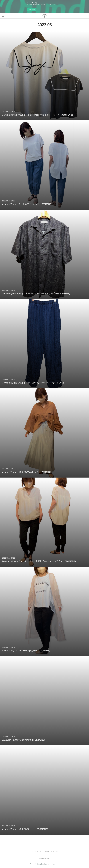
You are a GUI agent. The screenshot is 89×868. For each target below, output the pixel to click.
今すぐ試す (32, 10)
